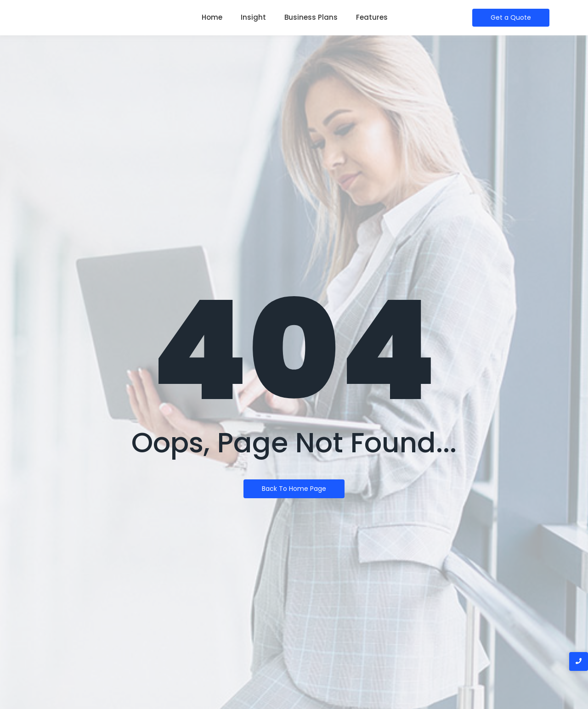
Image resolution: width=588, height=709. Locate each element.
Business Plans (311, 17)
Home (212, 17)
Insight (253, 17)
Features (372, 17)
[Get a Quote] (511, 18)
